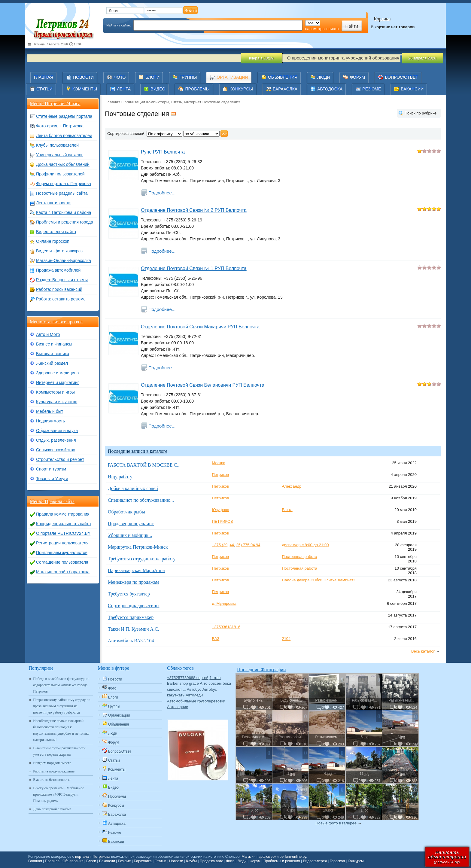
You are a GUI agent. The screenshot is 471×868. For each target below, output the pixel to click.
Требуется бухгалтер (129, 594)
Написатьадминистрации (447, 857)
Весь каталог (423, 651)
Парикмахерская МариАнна (136, 570)
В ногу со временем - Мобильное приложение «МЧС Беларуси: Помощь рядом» (58, 794)
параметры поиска (322, 29)
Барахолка (143, 861)
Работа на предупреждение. (54, 771)
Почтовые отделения (221, 102)
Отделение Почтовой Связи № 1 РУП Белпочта (194, 268)
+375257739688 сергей (188, 678)
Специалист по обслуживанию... (141, 500)
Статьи (161, 861)
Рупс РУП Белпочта (163, 152)
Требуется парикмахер (131, 617)
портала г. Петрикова (93, 857)
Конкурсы (356, 861)
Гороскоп (337, 861)
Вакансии (107, 861)
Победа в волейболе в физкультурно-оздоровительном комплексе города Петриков (61, 685)
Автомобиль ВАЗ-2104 (131, 641)
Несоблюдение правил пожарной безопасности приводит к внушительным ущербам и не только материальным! (61, 730)
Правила (52, 861)
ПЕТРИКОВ (223, 521)
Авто (184, 690)
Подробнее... (162, 193)
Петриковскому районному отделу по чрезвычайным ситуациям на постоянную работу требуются (62, 706)
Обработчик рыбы (126, 512)
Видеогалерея (315, 861)
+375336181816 (226, 627)
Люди (242, 861)
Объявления (73, 861)
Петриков (221, 475)
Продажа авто (211, 861)
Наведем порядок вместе (52, 763)
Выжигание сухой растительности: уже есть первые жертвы (60, 751)
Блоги (91, 861)
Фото (230, 861)
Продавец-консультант (131, 524)
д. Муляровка (224, 603)
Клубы (192, 861)
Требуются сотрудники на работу (142, 559)
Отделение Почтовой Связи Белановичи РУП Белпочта (203, 385)
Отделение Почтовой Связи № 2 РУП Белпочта (194, 210)
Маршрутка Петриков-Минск (138, 547)
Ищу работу (120, 477)
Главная (113, 102)
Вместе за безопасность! (52, 780)
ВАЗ (216, 639)
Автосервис (178, 707)
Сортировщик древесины (134, 606)
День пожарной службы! (52, 809)
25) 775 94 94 (248, 545)
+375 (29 (220, 545)
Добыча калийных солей (133, 488)
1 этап (215, 678)
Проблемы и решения (282, 861)
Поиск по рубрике (421, 113)
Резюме (124, 861)
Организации (133, 102)
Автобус (194, 689)
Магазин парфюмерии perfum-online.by (274, 857)
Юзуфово (221, 510)
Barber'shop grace (183, 683)
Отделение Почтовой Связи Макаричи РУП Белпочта (200, 327)
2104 (286, 639)
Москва (219, 463)
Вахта (287, 510)
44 (232, 545)
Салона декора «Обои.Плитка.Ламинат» (319, 580)
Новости (176, 861)
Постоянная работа (299, 557)
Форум (255, 861)
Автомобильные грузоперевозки (196, 701)
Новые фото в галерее (336, 823)
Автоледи (194, 695)
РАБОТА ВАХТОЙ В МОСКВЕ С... (144, 465)
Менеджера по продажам (133, 582)
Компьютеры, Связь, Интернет (174, 102)
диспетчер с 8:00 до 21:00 (305, 545)
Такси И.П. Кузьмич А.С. (134, 629)
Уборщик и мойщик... (130, 535)
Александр (292, 486)
